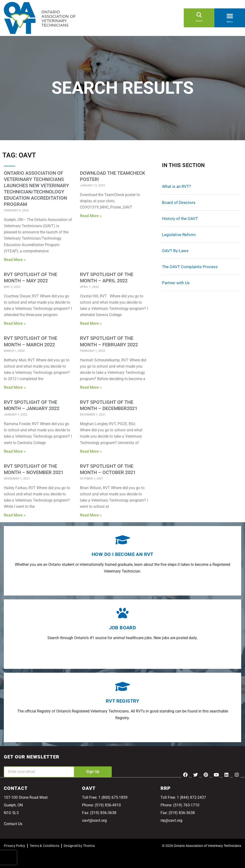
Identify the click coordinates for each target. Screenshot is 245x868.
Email (9, 763)
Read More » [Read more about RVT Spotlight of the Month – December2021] (91, 451)
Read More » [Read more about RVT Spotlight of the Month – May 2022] (15, 323)
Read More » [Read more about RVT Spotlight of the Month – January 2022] (15, 451)
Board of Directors (179, 203)
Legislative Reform (179, 235)
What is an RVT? (176, 186)
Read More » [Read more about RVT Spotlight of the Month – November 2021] (15, 515)
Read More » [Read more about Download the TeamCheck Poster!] (91, 216)
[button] (230, 15)
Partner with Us (176, 283)
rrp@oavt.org (171, 820)
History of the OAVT (180, 219)
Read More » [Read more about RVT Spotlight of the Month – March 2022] (15, 387)
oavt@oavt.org (94, 820)
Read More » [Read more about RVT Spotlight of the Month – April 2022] (91, 323)
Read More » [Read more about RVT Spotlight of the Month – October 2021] (91, 515)
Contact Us (13, 824)
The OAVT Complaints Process (190, 267)
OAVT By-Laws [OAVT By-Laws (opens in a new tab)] (175, 251)
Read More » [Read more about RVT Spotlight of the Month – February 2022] (91, 387)
